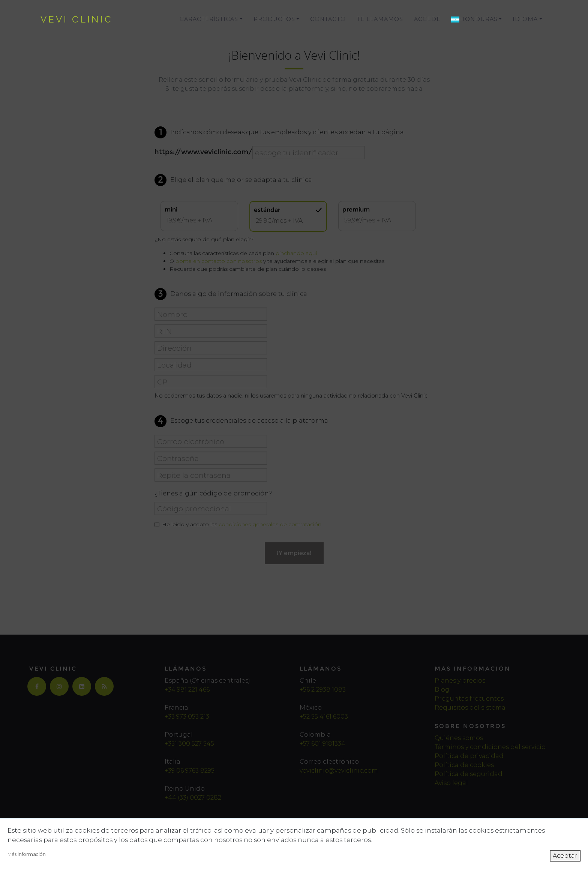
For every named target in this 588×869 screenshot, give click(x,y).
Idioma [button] (525, 19)
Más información (27, 854)
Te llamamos (380, 19)
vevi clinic (77, 19)
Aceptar (565, 856)
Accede (427, 19)
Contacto (328, 19)
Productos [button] (274, 19)
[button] (477, 19)
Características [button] (209, 19)
